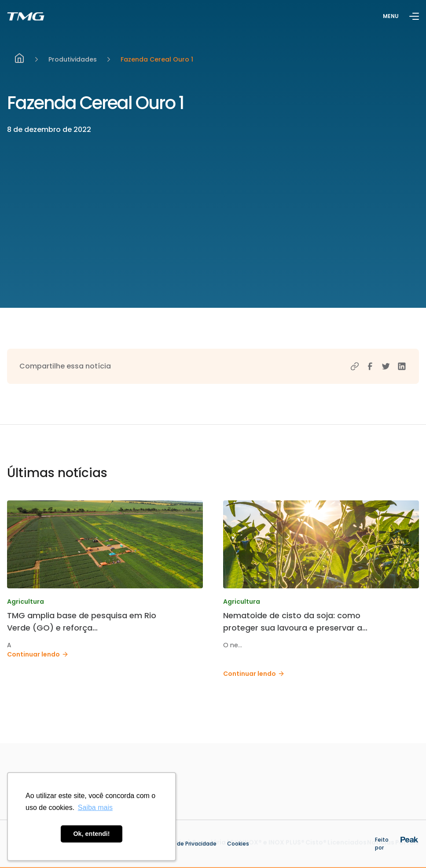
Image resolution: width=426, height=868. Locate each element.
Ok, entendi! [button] (91, 834)
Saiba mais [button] (95, 808)
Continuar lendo (38, 654)
